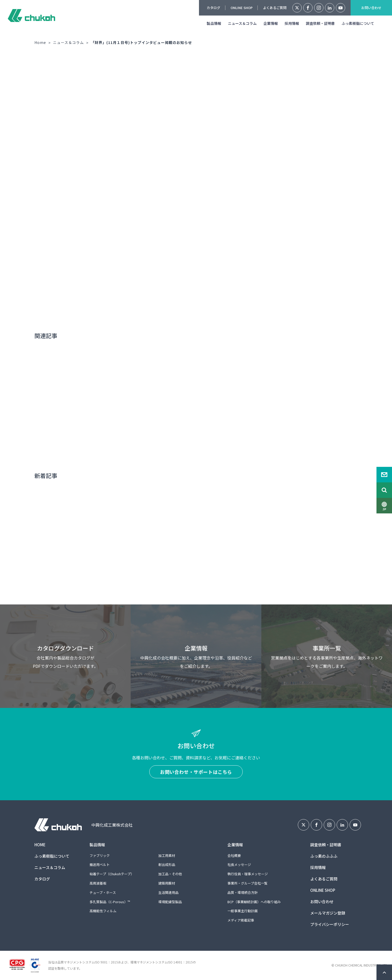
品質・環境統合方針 (243, 892)
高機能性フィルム (103, 911)
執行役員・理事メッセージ (248, 874)
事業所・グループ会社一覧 (247, 883)
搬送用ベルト (100, 865)
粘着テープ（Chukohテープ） (112, 874)
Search (384, 490)
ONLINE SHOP (242, 8)
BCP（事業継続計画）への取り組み (254, 902)
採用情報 (292, 23)
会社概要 (234, 855)
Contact (384, 475)
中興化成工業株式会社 (31, 16)
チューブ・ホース (103, 892)
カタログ (213, 8)
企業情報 (271, 23)
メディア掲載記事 (241, 920)
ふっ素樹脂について (358, 23)
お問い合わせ (371, 8)
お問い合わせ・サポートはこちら (196, 772)
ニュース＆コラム (242, 23)
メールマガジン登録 (328, 913)
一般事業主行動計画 (243, 911)
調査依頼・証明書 (320, 23)
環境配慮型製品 (170, 902)
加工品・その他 (170, 874)
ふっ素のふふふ (324, 856)
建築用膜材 (167, 883)
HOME (40, 845)
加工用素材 (167, 855)
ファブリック (100, 855)
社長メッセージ (239, 865)
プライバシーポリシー (330, 924)
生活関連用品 (168, 892)
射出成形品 (167, 865)
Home (40, 42)
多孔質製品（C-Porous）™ (110, 902)
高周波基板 (98, 883)
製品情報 (214, 23)
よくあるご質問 (275, 8)
